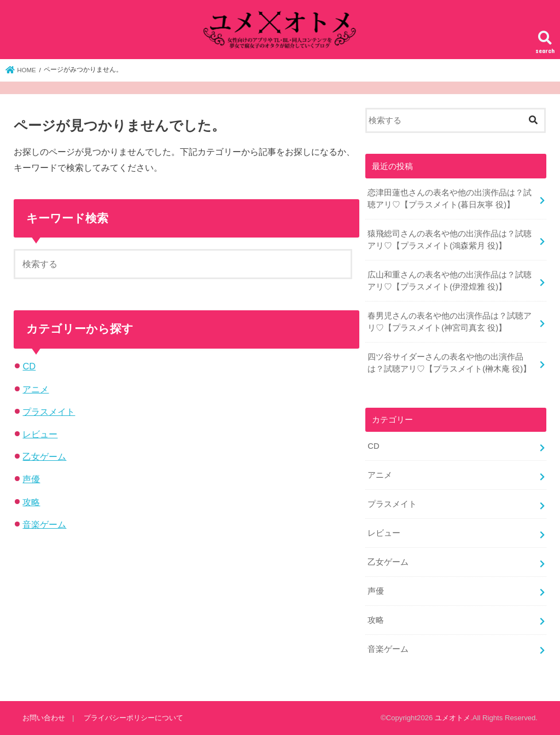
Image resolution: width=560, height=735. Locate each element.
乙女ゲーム (44, 456)
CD (29, 366)
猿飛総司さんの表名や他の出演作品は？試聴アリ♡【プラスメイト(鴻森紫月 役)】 (450, 240)
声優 (31, 479)
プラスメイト (49, 412)
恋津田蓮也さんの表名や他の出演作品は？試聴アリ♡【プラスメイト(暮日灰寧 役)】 (450, 199)
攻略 (31, 502)
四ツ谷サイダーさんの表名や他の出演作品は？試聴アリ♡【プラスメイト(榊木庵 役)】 (449, 363)
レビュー (40, 434)
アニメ (36, 389)
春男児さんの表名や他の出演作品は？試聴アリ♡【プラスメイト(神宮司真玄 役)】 (450, 322)
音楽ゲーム (44, 524)
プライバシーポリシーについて (133, 718)
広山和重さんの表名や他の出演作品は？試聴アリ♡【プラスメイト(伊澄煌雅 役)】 (450, 281)
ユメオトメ (453, 718)
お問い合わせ (44, 718)
